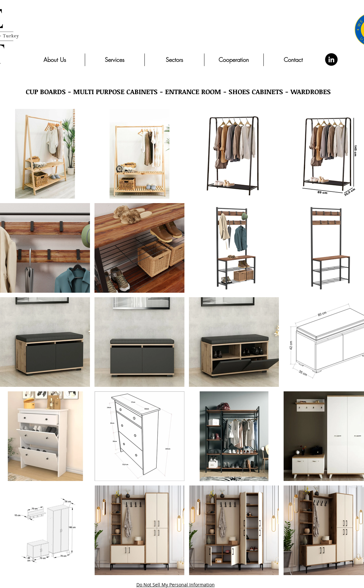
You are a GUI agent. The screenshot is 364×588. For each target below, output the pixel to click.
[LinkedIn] (331, 59)
